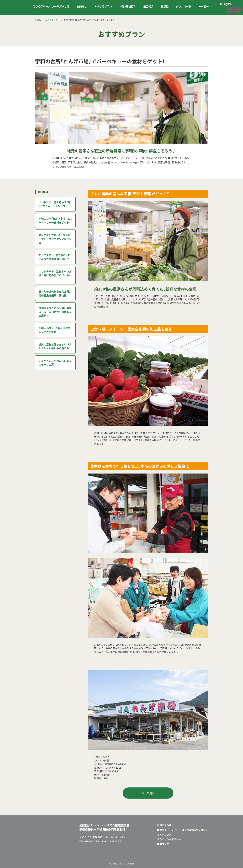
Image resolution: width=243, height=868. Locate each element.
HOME (38, 20)
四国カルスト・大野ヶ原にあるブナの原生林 (55, 330)
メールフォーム (194, 855)
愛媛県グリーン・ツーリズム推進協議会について (183, 830)
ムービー (204, 6)
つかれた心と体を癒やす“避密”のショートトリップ (55, 204)
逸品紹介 (148, 6)
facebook (222, 10)
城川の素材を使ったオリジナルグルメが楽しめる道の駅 (55, 346)
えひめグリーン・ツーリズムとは (51, 6)
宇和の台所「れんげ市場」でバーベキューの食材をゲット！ (55, 220)
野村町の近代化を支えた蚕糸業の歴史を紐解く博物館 (55, 293)
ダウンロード (184, 6)
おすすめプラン (103, 6)
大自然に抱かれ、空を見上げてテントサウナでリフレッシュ (55, 239)
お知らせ (82, 6)
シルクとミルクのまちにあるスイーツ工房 (55, 363)
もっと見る (148, 793)
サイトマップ (164, 834)
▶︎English (32, 10)
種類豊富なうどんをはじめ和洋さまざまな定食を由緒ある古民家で (55, 312)
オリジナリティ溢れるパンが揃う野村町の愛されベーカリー (55, 275)
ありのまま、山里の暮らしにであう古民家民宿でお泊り (55, 257)
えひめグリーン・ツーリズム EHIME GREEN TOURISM (14, 8)
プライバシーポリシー (169, 839)
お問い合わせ (164, 825)
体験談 (165, 6)
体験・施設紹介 (128, 6)
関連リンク (163, 844)
